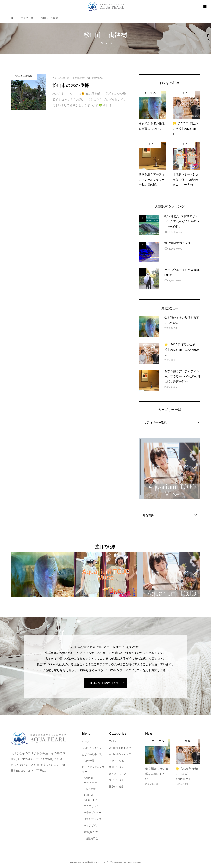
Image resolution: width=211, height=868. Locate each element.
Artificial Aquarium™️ (90, 798)
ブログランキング (92, 748)
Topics (113, 741)
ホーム (86, 741)
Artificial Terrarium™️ (90, 780)
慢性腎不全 (92, 838)
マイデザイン (91, 825)
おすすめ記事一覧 (92, 754)
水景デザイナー (93, 813)
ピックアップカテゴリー (93, 769)
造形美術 (91, 789)
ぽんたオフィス (93, 819)
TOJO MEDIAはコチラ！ (105, 683)
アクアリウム (91, 806)
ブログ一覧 (88, 761)
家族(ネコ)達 (91, 832)
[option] (42, 575)
